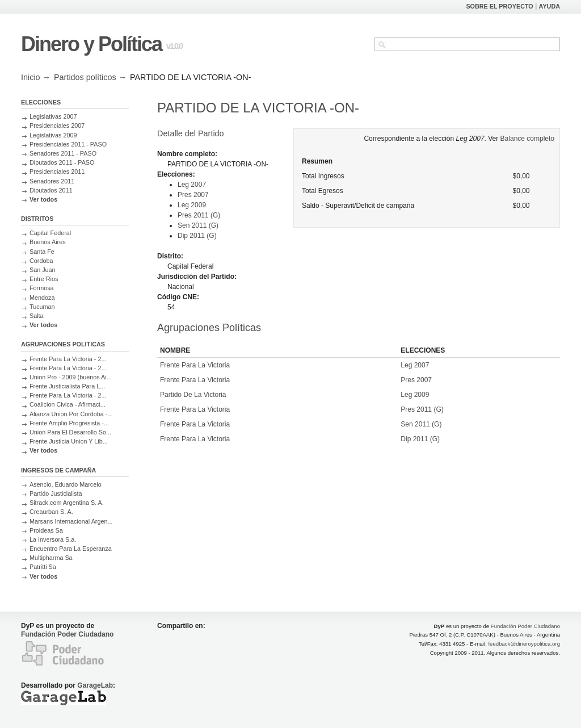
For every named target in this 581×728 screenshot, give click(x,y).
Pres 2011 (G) (199, 215)
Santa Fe (42, 252)
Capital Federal (50, 233)
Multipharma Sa (51, 558)
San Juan (43, 270)
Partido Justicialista (56, 493)
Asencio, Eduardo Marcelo (66, 484)
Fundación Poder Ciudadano (67, 634)
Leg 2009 (192, 205)
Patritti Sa (43, 567)
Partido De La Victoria (193, 395)
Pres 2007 (193, 195)
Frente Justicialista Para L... (67, 386)
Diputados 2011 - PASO (62, 162)
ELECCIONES (41, 102)
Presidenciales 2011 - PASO (68, 144)
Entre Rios (44, 279)
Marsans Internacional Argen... (71, 521)
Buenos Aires (48, 242)
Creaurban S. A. (51, 512)
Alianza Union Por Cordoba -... (71, 414)
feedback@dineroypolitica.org (524, 644)
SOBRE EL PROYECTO (499, 6)
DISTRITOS (37, 219)
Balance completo (527, 139)
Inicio (31, 77)
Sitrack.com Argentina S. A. (67, 503)
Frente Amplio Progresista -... (69, 423)
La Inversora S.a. (53, 539)
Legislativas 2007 (53, 116)
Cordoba (41, 261)
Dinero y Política (91, 44)
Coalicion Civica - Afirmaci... (68, 404)
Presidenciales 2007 (57, 125)
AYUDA (550, 6)
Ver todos (43, 199)
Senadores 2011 (52, 181)
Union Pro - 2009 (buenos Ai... (71, 377)
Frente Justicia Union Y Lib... (69, 441)
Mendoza (42, 298)
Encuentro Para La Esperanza (71, 549)
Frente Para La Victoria (195, 365)
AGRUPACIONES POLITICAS (63, 344)
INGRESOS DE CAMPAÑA (58, 470)
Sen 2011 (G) (198, 225)
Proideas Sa (46, 530)
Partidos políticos (85, 77)
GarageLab (95, 685)
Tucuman (42, 307)
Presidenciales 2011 (57, 171)
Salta (37, 316)
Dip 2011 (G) (197, 236)
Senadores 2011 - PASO (63, 153)
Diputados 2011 (51, 190)
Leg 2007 (192, 185)
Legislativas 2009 (53, 135)
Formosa (42, 288)
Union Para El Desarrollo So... (70, 432)
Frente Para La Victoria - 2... (68, 359)
